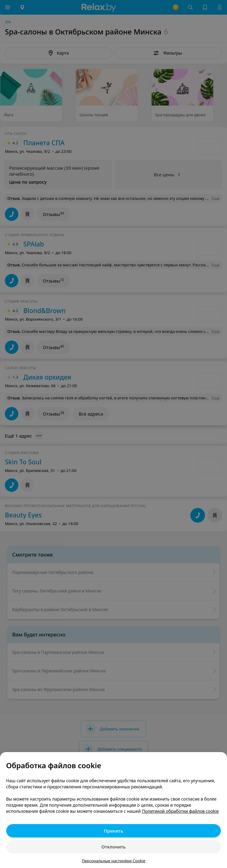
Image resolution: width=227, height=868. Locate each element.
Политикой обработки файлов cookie (180, 811)
